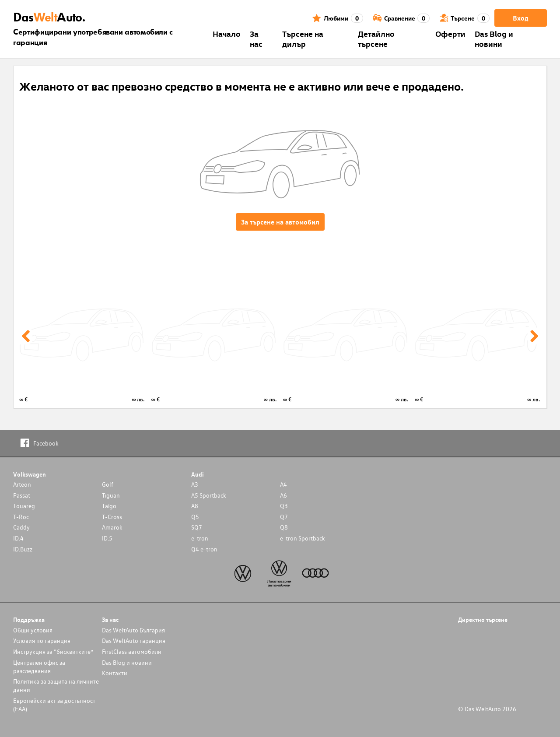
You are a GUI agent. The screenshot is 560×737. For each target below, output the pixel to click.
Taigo (109, 506)
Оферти (450, 33)
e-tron (200, 538)
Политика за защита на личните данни (56, 685)
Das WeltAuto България (133, 630)
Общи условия (33, 630)
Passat (22, 495)
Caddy (21, 527)
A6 (283, 495)
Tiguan (111, 495)
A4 (283, 484)
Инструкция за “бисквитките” (53, 651)
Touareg (24, 506)
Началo (227, 33)
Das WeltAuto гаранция (134, 640)
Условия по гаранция (42, 640)
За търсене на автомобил (280, 222)
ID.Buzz (23, 549)
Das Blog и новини (494, 39)
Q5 (195, 517)
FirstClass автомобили (132, 651)
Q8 (284, 527)
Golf (108, 484)
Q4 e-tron (204, 549)
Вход (521, 18)
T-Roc (21, 517)
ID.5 (107, 538)
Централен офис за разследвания (39, 667)
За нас (256, 39)
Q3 (284, 506)
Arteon (22, 484)
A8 (195, 506)
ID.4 (18, 538)
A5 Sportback (209, 495)
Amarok (112, 527)
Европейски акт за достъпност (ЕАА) (54, 705)
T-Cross (112, 517)
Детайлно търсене (376, 39)
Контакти (115, 673)
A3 (195, 484)
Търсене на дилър (303, 39)
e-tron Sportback (303, 538)
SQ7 (197, 527)
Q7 (284, 517)
